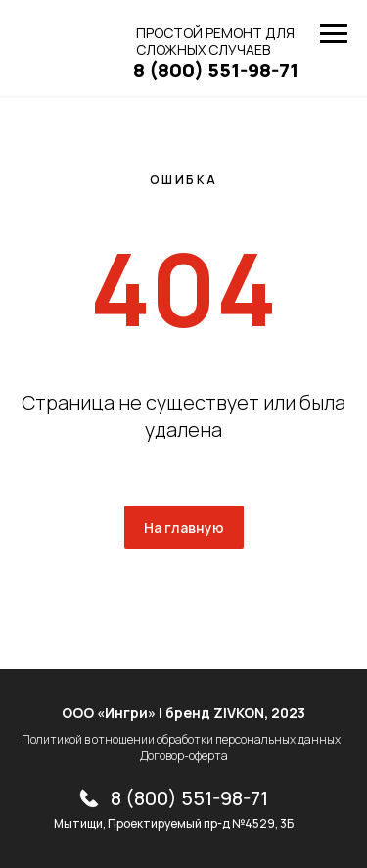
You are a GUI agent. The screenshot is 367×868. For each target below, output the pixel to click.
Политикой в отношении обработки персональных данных (181, 739)
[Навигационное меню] (334, 34)
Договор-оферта (184, 756)
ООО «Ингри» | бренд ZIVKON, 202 (180, 713)
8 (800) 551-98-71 (189, 798)
